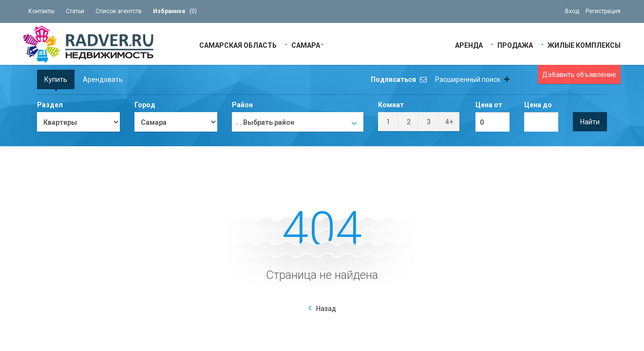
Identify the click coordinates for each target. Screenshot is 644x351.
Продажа (515, 45)
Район (242, 105)
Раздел (50, 105)
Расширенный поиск (472, 79)
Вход (572, 11)
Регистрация (603, 11)
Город (145, 105)
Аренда (469, 45)
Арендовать (103, 79)
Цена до (538, 105)
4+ (449, 122)
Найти (590, 122)
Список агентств (119, 11)
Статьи (75, 11)
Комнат (391, 105)
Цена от (489, 105)
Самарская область (238, 45)
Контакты (41, 11)
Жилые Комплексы (584, 45)
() (175, 11)
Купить (56, 79)
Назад (326, 309)
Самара (306, 45)
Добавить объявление (579, 75)
